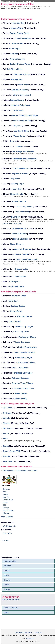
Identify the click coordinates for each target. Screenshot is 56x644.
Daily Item (16, 217)
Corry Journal (15, 321)
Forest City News (21, 332)
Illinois (5, 502)
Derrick (13, 141)
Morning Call (18, 23)
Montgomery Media (27, 337)
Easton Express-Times (20, 64)
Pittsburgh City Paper (23, 373)
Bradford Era (17, 43)
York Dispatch (14, 281)
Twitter (6, 612)
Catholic (7, 571)
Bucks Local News (20, 368)
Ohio (5, 505)
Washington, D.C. (9, 526)
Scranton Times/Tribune (22, 383)
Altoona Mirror (17, 28)
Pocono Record (22, 212)
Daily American (19, 201)
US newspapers (18, 1)
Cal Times (7, 408)
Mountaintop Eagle (23, 357)
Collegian (7, 413)
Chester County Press (24, 388)
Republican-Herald (20, 173)
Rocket (6, 433)
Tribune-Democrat (22, 342)
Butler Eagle (14, 49)
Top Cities (5, 540)
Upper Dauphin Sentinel (24, 352)
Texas (5, 492)
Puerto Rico (7, 533)
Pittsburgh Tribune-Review (25, 159)
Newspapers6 (6, 1)
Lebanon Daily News (21, 105)
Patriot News (23, 85)
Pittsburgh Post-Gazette (24, 151)
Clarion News (16, 311)
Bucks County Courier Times (25, 115)
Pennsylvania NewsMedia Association (20, 471)
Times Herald (19, 136)
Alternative (8, 566)
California (7, 489)
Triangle (7, 456)
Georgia (6, 508)
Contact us (38, 632)
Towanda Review (19, 234)
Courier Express (17, 59)
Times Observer (17, 244)
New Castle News (21, 131)
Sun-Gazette (20, 276)
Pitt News (7, 428)
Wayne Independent (22, 95)
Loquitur (7, 418)
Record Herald (21, 254)
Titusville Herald (19, 229)
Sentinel (14, 54)
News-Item (17, 189)
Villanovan (8, 461)
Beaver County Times (20, 33)
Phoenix (18, 146)
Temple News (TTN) (12, 451)
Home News (13, 301)
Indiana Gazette (17, 100)
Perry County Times (27, 363)
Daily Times (15, 179)
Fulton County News (27, 347)
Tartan (6, 446)
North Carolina (8, 510)
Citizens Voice (21, 269)
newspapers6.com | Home (23, 632)
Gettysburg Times (22, 74)
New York (7, 497)
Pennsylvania (8, 500)
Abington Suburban (20, 378)
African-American (10, 561)
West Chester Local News (27, 259)
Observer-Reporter (23, 249)
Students (7, 580)
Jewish (6, 575)
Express (18, 126)
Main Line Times (19, 296)
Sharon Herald (17, 194)
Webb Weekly (21, 399)
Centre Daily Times (24, 207)
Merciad (7, 423)
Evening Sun (17, 79)
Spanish (7, 589)
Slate (5, 439)
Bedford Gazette (18, 306)
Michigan (6, 513)
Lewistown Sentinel (22, 121)
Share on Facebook (11, 608)
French (6, 585)
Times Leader (21, 393)
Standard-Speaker (19, 90)
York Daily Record (16, 287)
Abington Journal (25, 316)
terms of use (30, 638)
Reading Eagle (17, 184)
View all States (7, 517)
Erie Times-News (15, 69)
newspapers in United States (12, 223)
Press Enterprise (22, 38)
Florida (6, 494)
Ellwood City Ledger (24, 327)
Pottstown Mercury (21, 168)
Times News (18, 110)
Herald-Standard (21, 239)
